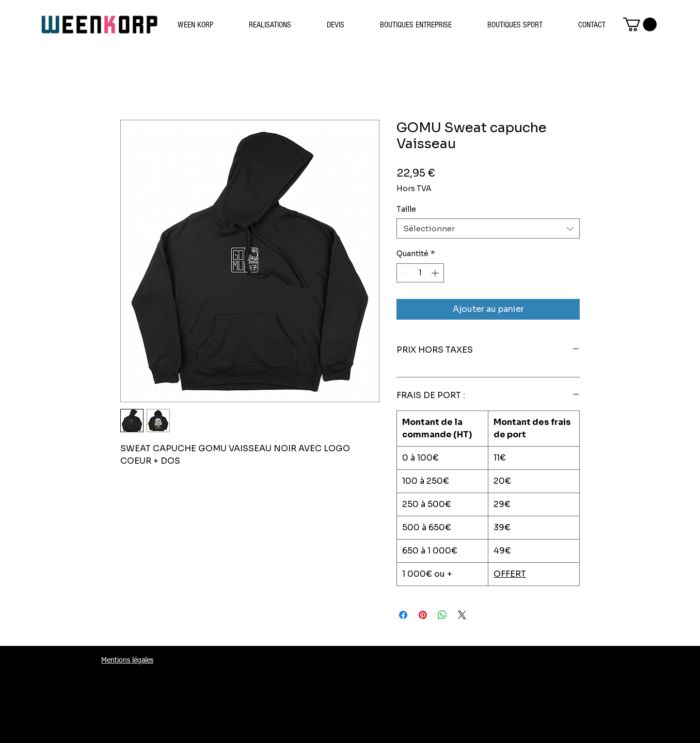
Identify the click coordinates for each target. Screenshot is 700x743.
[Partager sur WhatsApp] (442, 615)
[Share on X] (462, 615)
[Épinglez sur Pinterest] (423, 615)
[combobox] (488, 228)
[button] (640, 25)
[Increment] (436, 273)
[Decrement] (404, 273)
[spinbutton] (420, 273)
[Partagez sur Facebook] (403, 615)
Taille (406, 209)
